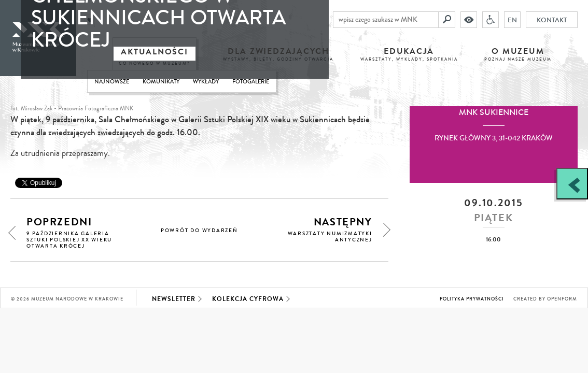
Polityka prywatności (472, 299)
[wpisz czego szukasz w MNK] (386, 20)
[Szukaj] (447, 20)
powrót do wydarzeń (199, 231)
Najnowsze (112, 82)
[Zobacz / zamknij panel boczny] (572, 184)
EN (512, 20)
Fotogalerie (251, 82)
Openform (562, 299)
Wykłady (206, 82)
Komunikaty (161, 82)
